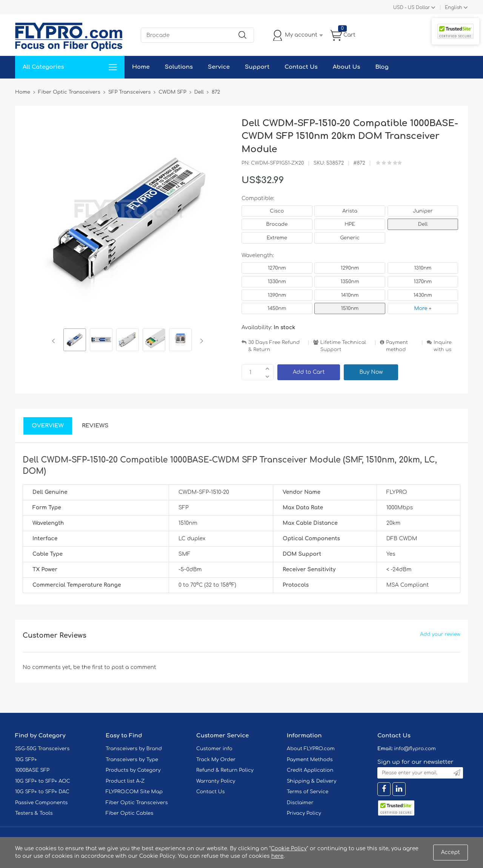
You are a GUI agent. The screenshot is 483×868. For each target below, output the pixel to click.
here (278, 856)
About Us (347, 67)
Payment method (397, 346)
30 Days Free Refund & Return (274, 346)
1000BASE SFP (32, 770)
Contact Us (301, 67)
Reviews (95, 426)
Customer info (214, 749)
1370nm (423, 282)
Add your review (440, 634)
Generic (350, 238)
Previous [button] (55, 341)
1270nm (277, 268)
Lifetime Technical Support (343, 346)
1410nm (350, 295)
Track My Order (216, 760)
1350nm (350, 282)
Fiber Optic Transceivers (137, 803)
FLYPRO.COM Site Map (134, 792)
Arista (350, 211)
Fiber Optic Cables (129, 813)
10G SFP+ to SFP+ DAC (42, 792)
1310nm (423, 268)
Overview (48, 426)
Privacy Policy (304, 813)
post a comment (134, 667)
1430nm (423, 295)
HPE (350, 224)
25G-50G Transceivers (42, 749)
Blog (382, 67)
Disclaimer (300, 803)
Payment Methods (310, 760)
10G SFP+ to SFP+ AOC (43, 781)
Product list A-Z (125, 781)
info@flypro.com (415, 749)
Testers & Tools (34, 813)
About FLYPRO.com (311, 749)
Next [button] (200, 341)
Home (141, 67)
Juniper (423, 211)
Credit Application (310, 770)
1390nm (277, 295)
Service (219, 67)
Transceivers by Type (132, 760)
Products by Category (133, 770)
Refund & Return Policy (225, 770)
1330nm (277, 282)
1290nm (350, 268)
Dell (423, 224)
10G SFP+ (26, 760)
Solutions (179, 67)
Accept (451, 852)
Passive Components (41, 803)
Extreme (277, 238)
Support (257, 67)
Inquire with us (443, 346)
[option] (75, 341)
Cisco (277, 211)
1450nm (277, 308)
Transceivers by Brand (134, 749)
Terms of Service (308, 792)
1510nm (350, 308)
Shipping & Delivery (311, 781)
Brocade (277, 224)
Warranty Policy (216, 781)
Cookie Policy (289, 849)
